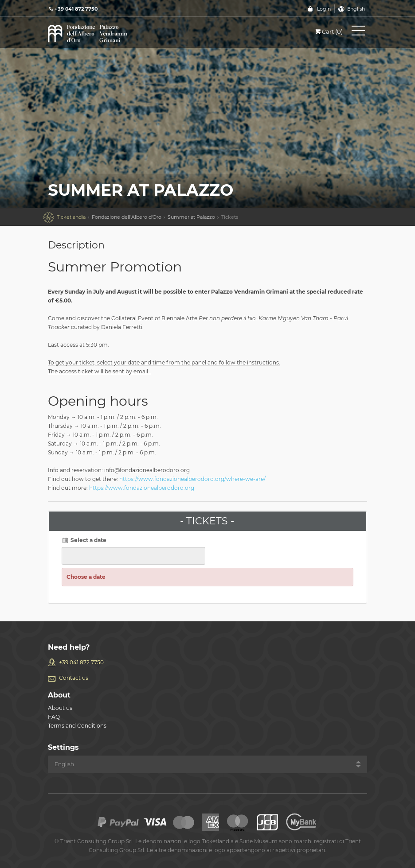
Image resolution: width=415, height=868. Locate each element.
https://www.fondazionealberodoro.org (142, 488)
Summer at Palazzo (191, 217)
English (356, 9)
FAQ (54, 717)
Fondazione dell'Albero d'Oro (127, 217)
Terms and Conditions (77, 726)
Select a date (84, 540)
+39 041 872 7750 (81, 662)
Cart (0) (328, 31)
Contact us (74, 678)
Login (324, 9)
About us (60, 708)
